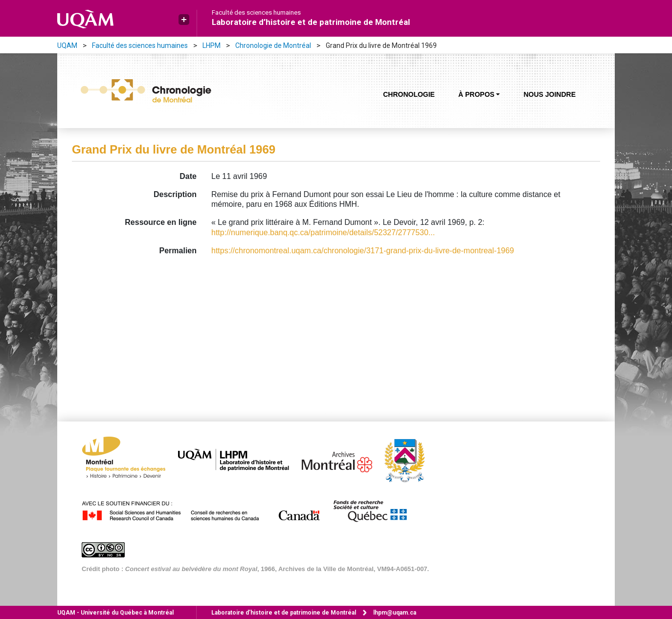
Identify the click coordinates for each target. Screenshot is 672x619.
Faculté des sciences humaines (256, 13)
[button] (184, 20)
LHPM (212, 45)
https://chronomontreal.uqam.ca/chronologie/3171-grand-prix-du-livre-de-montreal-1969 (363, 251)
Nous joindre (549, 94)
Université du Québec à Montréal (115, 613)
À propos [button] (476, 94)
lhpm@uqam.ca (395, 613)
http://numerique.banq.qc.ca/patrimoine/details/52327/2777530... (323, 232)
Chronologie (409, 94)
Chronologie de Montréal (273, 45)
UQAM (67, 45)
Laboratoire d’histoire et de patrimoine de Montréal (311, 22)
